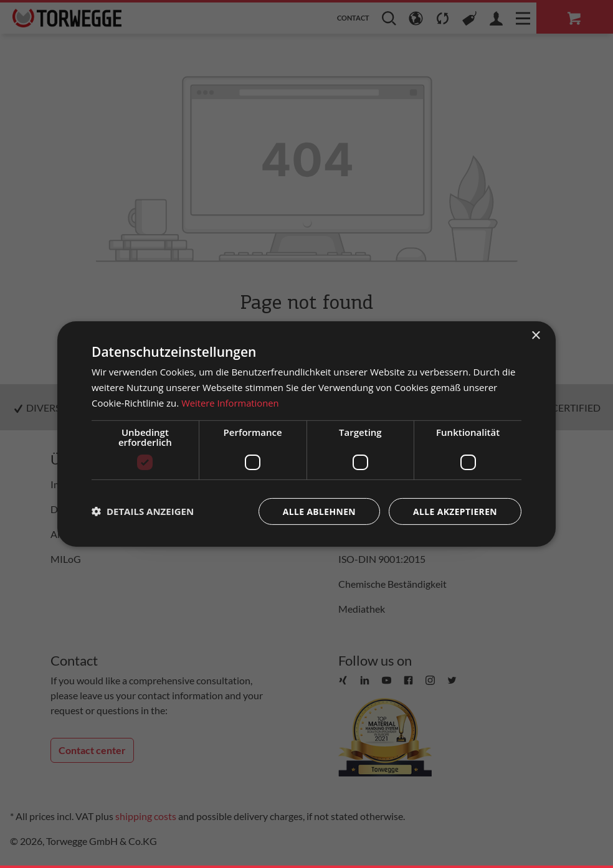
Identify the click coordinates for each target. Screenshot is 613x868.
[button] (143, 511)
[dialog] (306, 434)
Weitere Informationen (231, 403)
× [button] (535, 336)
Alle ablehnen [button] (318, 511)
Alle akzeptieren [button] (455, 511)
